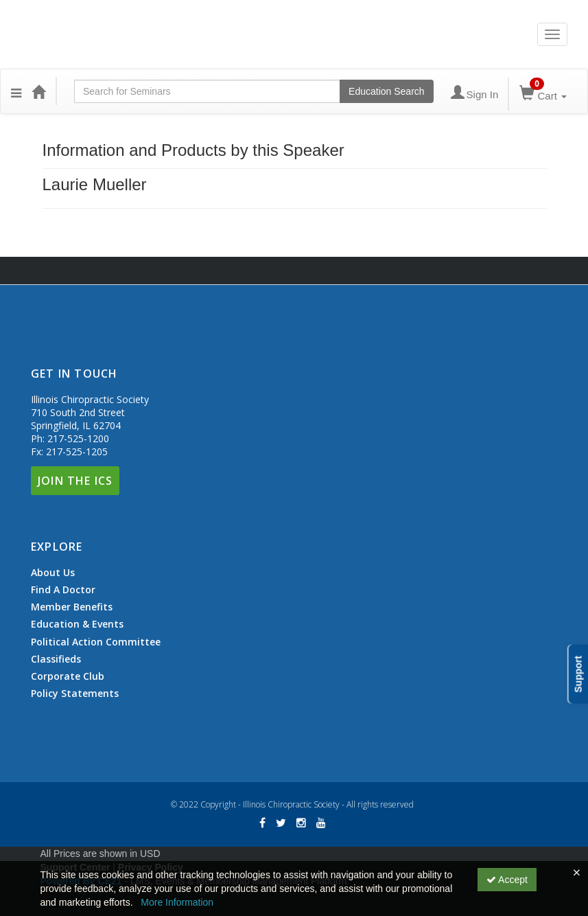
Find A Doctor (63, 590)
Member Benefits (72, 607)
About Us (53, 573)
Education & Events (77, 624)
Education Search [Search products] (387, 91)
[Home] (38, 91)
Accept (507, 880)
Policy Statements (75, 693)
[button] (16, 91)
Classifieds (56, 659)
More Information (177, 902)
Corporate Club (68, 676)
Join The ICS (75, 481)
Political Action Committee (96, 642)
